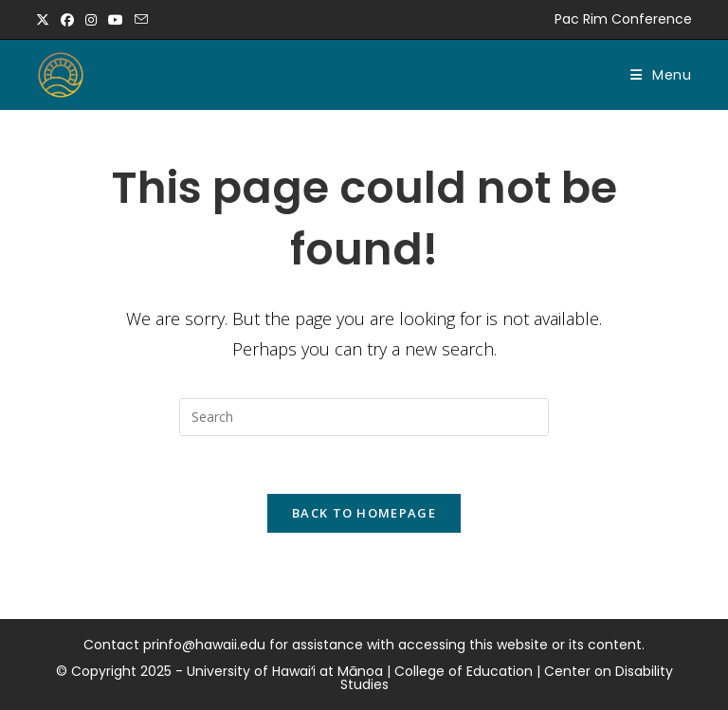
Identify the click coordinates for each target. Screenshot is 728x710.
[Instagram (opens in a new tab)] (91, 20)
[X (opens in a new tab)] (45, 20)
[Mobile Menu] (661, 75)
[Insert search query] (364, 417)
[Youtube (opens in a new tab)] (116, 20)
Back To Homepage (364, 513)
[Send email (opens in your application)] (141, 20)
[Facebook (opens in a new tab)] (67, 20)
